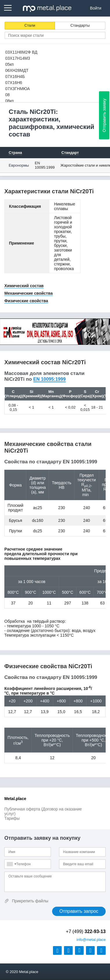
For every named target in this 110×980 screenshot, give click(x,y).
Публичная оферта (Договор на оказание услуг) (43, 811)
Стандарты (80, 25)
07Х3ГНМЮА (18, 89)
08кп (9, 101)
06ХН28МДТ (17, 70)
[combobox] (11, 864)
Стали (30, 25)
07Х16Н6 (14, 83)
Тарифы (12, 818)
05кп (9, 64)
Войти (96, 8)
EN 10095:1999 (45, 165)
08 (8, 95)
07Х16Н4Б (15, 76)
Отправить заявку (104, 115)
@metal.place (91, 940)
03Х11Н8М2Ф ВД (21, 52)
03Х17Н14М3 (18, 58)
